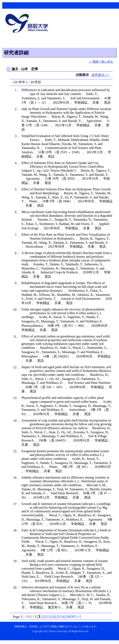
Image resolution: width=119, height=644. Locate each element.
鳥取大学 (28, 24)
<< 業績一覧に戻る (101, 62)
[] (45, 617)
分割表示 (83, 75)
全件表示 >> (100, 75)
